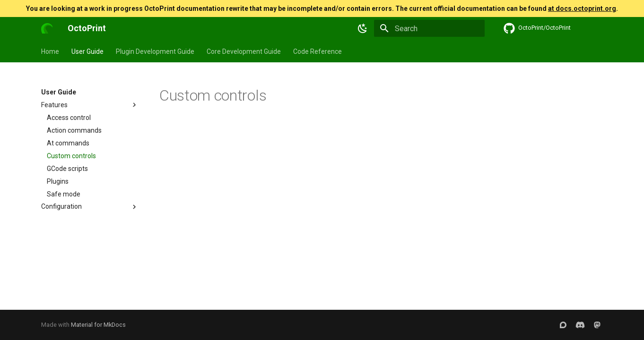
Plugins (58, 181)
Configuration (90, 207)
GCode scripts (67, 169)
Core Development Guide (244, 51)
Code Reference (318, 51)
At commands (68, 143)
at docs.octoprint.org (582, 8)
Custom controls (71, 156)
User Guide (87, 51)
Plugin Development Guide (155, 51)
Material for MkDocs (98, 325)
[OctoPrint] (47, 28)
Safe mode (64, 194)
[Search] (429, 28)
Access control (69, 118)
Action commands (74, 130)
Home (50, 51)
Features (90, 105)
